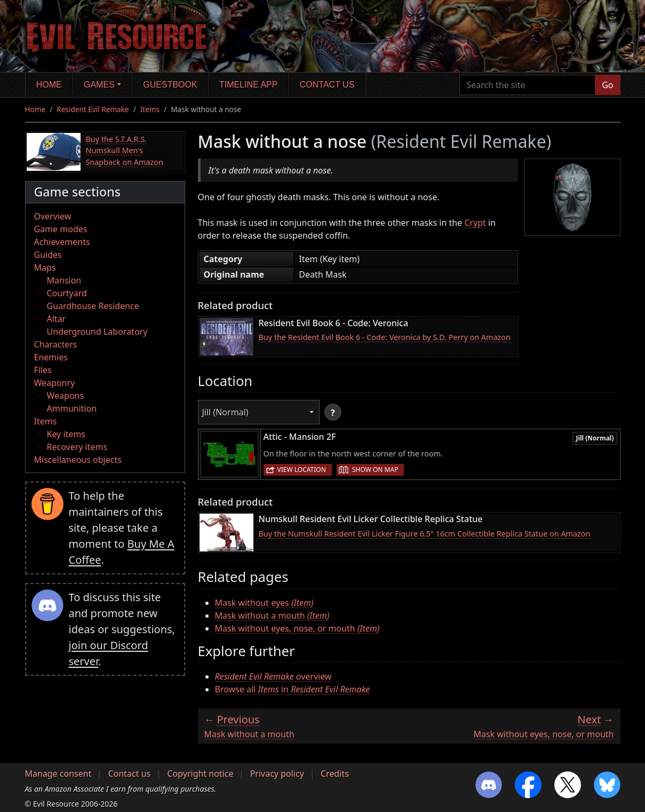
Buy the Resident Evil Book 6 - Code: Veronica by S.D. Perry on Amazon (385, 337)
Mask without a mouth (272, 616)
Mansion (64, 280)
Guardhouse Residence (93, 306)
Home (49, 85)
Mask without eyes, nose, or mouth (297, 628)
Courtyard (67, 293)
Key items (66, 434)
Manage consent (58, 774)
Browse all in (293, 689)
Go (607, 85)
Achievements (62, 242)
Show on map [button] (375, 470)
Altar (57, 319)
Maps (45, 267)
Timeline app (248, 85)
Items (150, 109)
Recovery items (77, 447)
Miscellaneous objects (78, 460)
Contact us (327, 85)
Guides (48, 255)
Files (43, 370)
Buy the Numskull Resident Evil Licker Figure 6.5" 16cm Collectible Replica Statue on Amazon (425, 534)
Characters (56, 344)
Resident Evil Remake (93, 109)
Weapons (66, 396)
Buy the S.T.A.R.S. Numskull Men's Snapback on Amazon (125, 151)
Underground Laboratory (97, 332)
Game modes (61, 229)
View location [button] (302, 470)
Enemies (51, 357)
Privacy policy (277, 774)
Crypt (475, 223)
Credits (335, 774)
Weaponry (55, 383)
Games (99, 85)
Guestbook (170, 85)
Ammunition (72, 408)
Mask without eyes (264, 603)
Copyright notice (200, 774)
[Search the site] (527, 85)
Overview (53, 216)
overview (273, 676)
